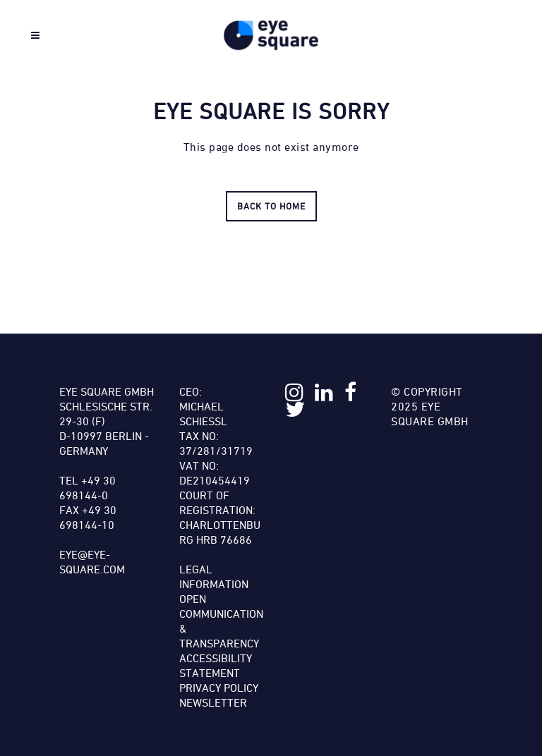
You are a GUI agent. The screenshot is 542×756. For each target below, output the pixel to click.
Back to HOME (271, 206)
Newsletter (213, 702)
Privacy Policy (219, 688)
